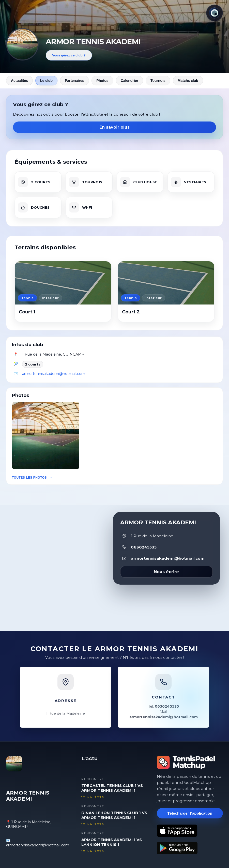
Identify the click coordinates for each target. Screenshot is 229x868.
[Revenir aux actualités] (22, 44)
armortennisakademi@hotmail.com (54, 374)
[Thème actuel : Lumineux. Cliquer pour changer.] (215, 13)
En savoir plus (114, 127)
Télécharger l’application (190, 813)
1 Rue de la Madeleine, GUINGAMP (53, 354)
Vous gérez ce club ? (69, 55)
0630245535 (144, 547)
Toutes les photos (29, 478)
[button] (46, 436)
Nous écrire (166, 572)
